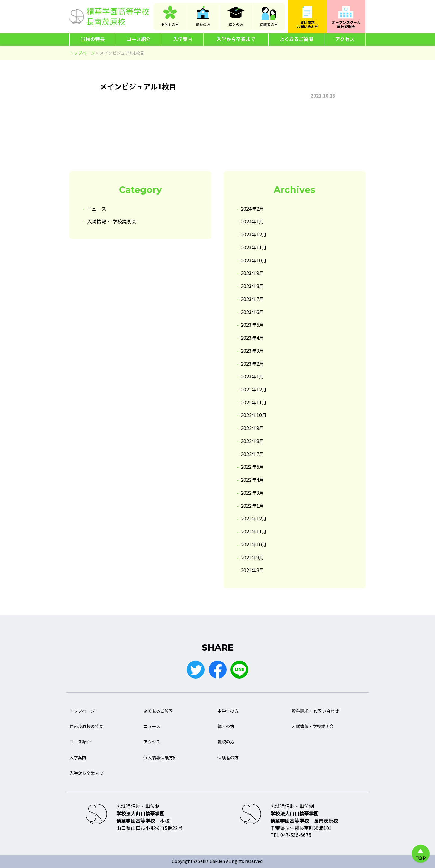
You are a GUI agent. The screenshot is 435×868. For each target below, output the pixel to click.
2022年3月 (252, 493)
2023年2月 (252, 364)
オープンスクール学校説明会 (346, 25)
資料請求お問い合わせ (308, 25)
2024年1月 (252, 222)
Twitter (195, 670)
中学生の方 (170, 25)
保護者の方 (269, 25)
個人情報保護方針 (160, 758)
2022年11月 (254, 403)
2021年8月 (252, 570)
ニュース (97, 209)
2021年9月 (252, 558)
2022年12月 (254, 390)
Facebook (217, 670)
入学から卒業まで (236, 39)
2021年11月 (254, 532)
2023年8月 (252, 286)
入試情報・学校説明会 (313, 727)
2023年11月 (254, 248)
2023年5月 (252, 325)
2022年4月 (252, 480)
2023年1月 (252, 377)
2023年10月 (254, 261)
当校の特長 (93, 39)
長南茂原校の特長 (86, 727)
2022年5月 (252, 467)
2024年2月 (252, 209)
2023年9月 (252, 273)
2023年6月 (252, 312)
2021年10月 (254, 545)
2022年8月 (252, 441)
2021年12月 (254, 519)
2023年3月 (252, 351)
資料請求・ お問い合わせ (315, 711)
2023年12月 (254, 235)
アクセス (345, 39)
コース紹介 (139, 39)
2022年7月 (252, 454)
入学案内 (183, 39)
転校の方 (203, 25)
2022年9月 (252, 428)
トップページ (82, 711)
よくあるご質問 (296, 39)
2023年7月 (252, 299)
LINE (240, 670)
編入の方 (236, 25)
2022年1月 (252, 506)
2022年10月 (254, 415)
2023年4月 (252, 338)
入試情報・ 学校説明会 (112, 222)
